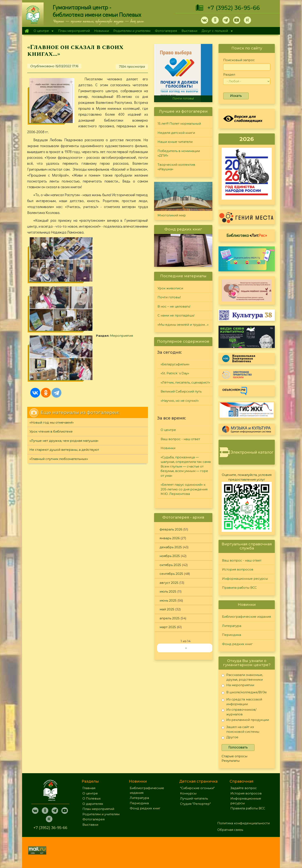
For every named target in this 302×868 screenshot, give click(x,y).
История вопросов (238, 569)
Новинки (101, 31)
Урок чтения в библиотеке (51, 318)
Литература (232, 626)
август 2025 (169, 583)
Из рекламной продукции (245, 721)
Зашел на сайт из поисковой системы (240, 729)
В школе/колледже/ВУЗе (244, 693)
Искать (236, 96)
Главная (27, 31)
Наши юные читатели (175, 142)
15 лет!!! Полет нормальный (179, 124)
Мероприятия (53, 267)
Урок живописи (170, 288)
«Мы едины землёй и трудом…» (183, 325)
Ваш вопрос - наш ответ (180, 439)
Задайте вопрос (244, 788)
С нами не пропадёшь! (176, 315)
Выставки (189, 31)
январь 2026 (170, 538)
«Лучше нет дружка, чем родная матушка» (64, 327)
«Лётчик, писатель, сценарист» (185, 382)
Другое (230, 738)
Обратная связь (230, 830)
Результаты (231, 761)
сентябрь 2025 (171, 574)
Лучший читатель (194, 798)
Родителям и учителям (132, 31)
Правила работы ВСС (239, 588)
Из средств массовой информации (242, 702)
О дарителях (93, 804)
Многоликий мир (172, 215)
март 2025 (168, 627)
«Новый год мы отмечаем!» (52, 309)
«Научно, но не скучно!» (180, 401)
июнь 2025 (168, 600)
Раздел (229, 74)
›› (186, 648)
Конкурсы (188, 793)
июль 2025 (168, 591)
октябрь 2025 (170, 565)
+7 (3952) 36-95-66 (234, 8)
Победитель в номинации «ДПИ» (179, 153)
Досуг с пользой (216, 31)
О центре (42, 31)
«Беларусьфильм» (175, 364)
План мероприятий (74, 31)
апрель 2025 (170, 618)
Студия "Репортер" (195, 804)
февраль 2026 (171, 529)
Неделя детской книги (176, 133)
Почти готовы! (183, 98)
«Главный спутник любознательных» (59, 345)
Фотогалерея (166, 31)
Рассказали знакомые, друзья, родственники (242, 677)
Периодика (232, 635)
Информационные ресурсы (245, 579)
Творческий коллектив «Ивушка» (176, 167)
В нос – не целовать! (174, 306)
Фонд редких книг (237, 644)
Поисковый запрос (239, 60)
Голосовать (238, 747)
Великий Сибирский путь (181, 391)
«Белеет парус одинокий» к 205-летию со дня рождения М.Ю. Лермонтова (184, 489)
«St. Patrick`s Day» (175, 373)
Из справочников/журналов (239, 712)
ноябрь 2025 (170, 556)
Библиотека (247, 235)
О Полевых (92, 798)
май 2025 (167, 609)
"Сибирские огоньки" (197, 788)
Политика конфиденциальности (243, 823)
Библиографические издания (246, 617)
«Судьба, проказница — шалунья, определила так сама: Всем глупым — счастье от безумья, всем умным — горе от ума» (186, 466)
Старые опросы (234, 756)
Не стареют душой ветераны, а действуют (64, 336)
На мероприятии (238, 686)
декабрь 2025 (171, 547)
